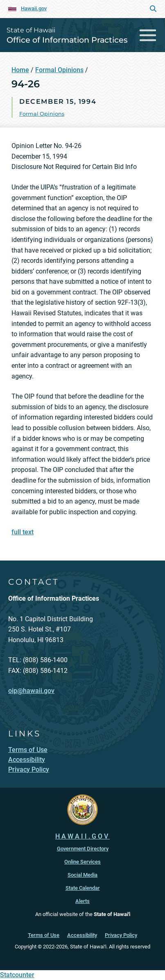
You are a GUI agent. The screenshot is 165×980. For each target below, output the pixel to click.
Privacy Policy (121, 935)
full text (23, 532)
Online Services (82, 862)
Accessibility (82, 935)
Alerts (82, 901)
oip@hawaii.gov (31, 691)
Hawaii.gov (34, 8)
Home (20, 70)
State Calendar (83, 888)
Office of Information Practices (67, 40)
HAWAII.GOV (82, 836)
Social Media (82, 875)
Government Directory (83, 849)
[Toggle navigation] (148, 35)
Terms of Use (44, 935)
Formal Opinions (59, 70)
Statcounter (17, 975)
